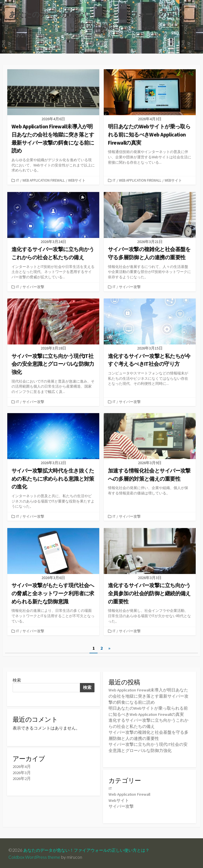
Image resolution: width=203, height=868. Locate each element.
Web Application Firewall (44, 181)
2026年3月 (22, 773)
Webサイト (77, 181)
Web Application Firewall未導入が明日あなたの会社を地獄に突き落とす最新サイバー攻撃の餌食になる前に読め (149, 696)
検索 (17, 680)
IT (18, 181)
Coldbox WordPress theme (34, 856)
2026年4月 (22, 767)
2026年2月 (22, 779)
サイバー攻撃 (33, 287)
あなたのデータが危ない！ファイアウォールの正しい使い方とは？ (91, 849)
